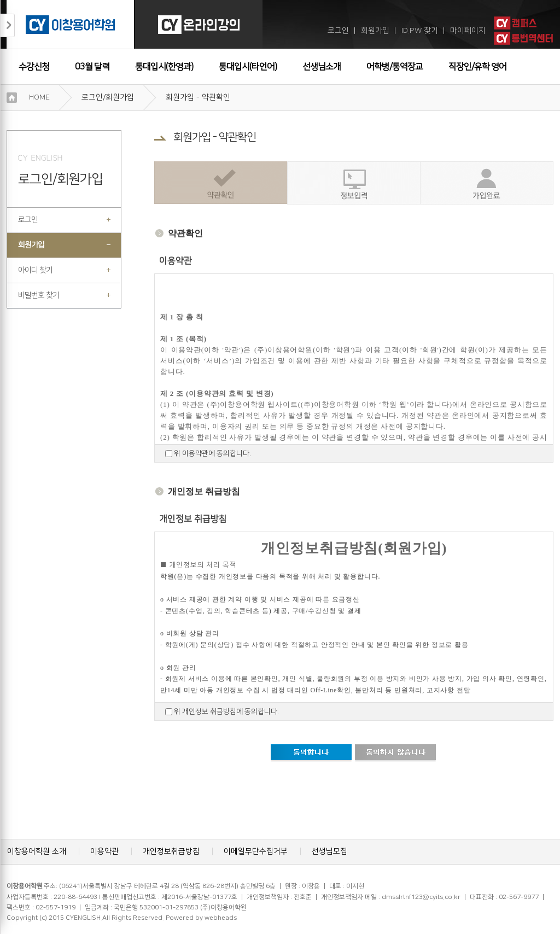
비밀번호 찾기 (39, 295)
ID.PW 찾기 (420, 31)
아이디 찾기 (35, 270)
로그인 (338, 31)
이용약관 (104, 851)
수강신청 (34, 67)
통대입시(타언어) (248, 67)
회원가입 (375, 31)
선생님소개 (322, 67)
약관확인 (221, 183)
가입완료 (487, 183)
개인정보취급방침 (171, 851)
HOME (39, 97)
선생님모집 (329, 851)
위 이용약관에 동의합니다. (212, 453)
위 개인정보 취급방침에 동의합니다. (226, 711)
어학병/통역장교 (395, 67)
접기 (8, 25)
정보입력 (354, 183)
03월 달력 (92, 67)
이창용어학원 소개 (37, 851)
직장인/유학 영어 (477, 67)
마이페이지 (468, 31)
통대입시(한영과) (164, 67)
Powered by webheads (201, 918)
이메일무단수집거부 (256, 851)
